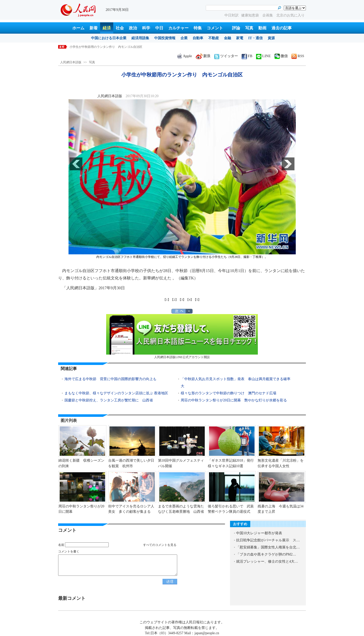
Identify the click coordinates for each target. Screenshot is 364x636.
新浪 (203, 56)
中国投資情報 (165, 38)
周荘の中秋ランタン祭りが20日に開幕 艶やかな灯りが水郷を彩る (234, 400)
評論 (236, 28)
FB (247, 56)
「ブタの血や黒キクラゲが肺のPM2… (266, 554)
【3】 (182, 300)
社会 (120, 28)
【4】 (190, 300)
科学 (146, 28)
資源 (271, 38)
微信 (281, 56)
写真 (249, 28)
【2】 (174, 300)
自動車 (198, 38)
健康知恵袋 (251, 15)
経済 (107, 28)
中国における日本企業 (109, 38)
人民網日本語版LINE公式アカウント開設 (182, 336)
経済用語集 (140, 38)
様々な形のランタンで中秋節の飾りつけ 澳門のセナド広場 (229, 393)
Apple (185, 56)
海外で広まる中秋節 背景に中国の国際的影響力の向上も (110, 379)
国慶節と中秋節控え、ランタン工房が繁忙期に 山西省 (109, 400)
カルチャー (178, 28)
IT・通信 (255, 38)
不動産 (214, 38)
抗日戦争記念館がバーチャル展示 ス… (268, 540)
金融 (227, 38)
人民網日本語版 (71, 62)
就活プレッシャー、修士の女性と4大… (267, 561)
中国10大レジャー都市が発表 (259, 533)
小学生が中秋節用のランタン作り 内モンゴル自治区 (106, 47)
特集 (198, 28)
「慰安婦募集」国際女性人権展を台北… (268, 547)
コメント (215, 28)
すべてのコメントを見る (160, 545)
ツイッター (226, 56)
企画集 (268, 15)
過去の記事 (282, 28)
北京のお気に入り (290, 15)
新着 (94, 28)
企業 (184, 38)
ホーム (78, 28)
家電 (240, 38)
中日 (159, 28)
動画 (262, 28)
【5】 (197, 300)
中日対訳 (232, 15)
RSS (298, 56)
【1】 (167, 300)
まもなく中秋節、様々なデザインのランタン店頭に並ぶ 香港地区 (116, 393)
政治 (133, 28)
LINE (263, 56)
